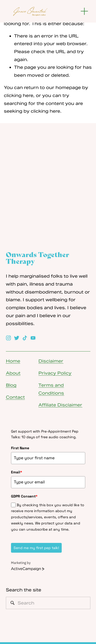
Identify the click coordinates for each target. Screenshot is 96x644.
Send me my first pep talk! (36, 548)
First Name (20, 448)
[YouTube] (33, 338)
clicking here (19, 95)
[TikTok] (25, 338)
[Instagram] (8, 338)
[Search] (48, 603)
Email (17, 472)
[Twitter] (17, 338)
